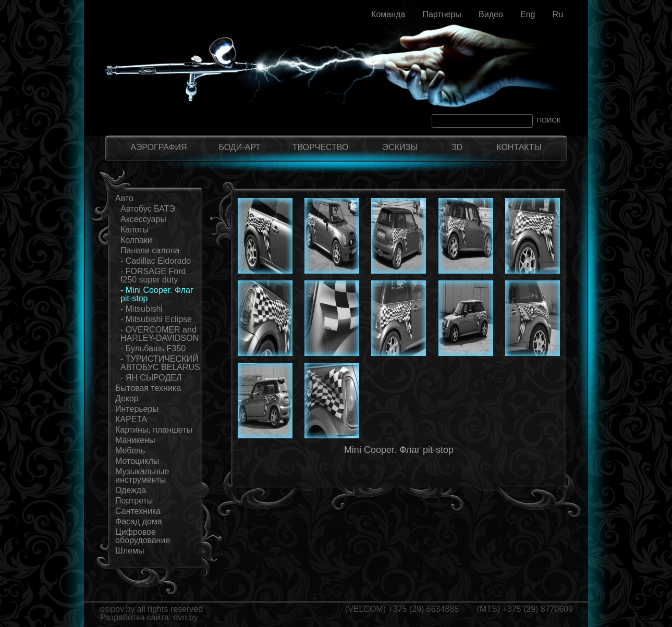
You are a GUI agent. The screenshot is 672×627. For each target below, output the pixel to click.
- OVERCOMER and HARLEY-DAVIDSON (160, 334)
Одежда (131, 490)
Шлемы (130, 551)
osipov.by (117, 609)
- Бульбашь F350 (153, 348)
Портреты (134, 501)
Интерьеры (137, 409)
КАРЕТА (131, 419)
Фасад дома (139, 521)
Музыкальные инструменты (142, 476)
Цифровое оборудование (143, 536)
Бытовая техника (148, 388)
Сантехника (138, 511)
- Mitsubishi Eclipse (156, 319)
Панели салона (150, 250)
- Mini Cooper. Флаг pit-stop (157, 294)
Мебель (130, 451)
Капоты (135, 230)
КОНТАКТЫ (519, 147)
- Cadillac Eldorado (156, 261)
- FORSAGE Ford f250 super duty (153, 275)
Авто (124, 198)
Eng (528, 14)
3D (457, 147)
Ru (558, 14)
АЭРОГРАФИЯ (158, 147)
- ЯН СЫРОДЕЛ (151, 378)
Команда (388, 14)
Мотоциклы (137, 461)
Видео (491, 14)
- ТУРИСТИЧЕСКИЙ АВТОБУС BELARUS (160, 363)
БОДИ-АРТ (239, 147)
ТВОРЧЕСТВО (321, 147)
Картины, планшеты (154, 430)
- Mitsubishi (142, 309)
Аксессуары (143, 219)
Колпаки (136, 240)
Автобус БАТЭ (148, 209)
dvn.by (186, 617)
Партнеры (442, 14)
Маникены (135, 440)
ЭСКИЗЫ (400, 147)
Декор (127, 398)
